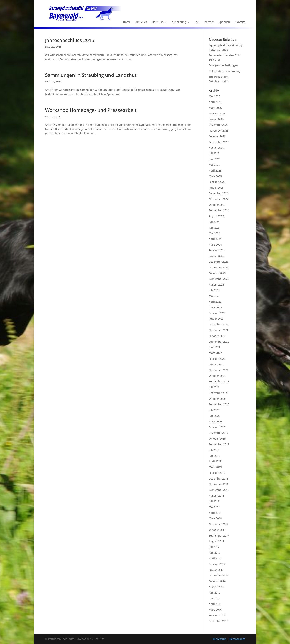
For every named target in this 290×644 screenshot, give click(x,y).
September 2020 (219, 404)
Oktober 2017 (217, 530)
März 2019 (215, 467)
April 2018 (215, 513)
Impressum (220, 639)
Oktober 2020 (217, 399)
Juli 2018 (214, 501)
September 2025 (219, 142)
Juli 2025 (214, 153)
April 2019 (215, 461)
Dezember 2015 (219, 621)
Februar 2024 (217, 250)
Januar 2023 (216, 319)
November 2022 (219, 330)
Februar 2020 (217, 427)
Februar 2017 (217, 564)
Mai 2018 (214, 507)
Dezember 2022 (219, 324)
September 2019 (219, 444)
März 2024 (215, 245)
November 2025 (219, 130)
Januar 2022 (216, 364)
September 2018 (219, 490)
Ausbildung (179, 22)
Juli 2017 (214, 547)
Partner (209, 22)
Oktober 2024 (217, 205)
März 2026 (215, 108)
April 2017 (215, 558)
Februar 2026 (217, 113)
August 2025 (216, 148)
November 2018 (219, 484)
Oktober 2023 (217, 273)
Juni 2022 (215, 347)
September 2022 (219, 342)
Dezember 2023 (219, 262)
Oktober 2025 (217, 136)
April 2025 (215, 170)
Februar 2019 (217, 473)
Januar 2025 (216, 188)
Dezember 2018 (219, 479)
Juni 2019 (215, 456)
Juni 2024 (215, 228)
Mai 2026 (214, 96)
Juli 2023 (214, 290)
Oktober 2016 (217, 581)
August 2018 (216, 496)
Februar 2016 (217, 615)
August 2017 (216, 541)
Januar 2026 (216, 119)
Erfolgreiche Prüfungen (223, 65)
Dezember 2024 (219, 193)
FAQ (197, 22)
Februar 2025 (217, 182)
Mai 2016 (214, 598)
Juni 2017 (215, 553)
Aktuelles (141, 22)
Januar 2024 (216, 256)
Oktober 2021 (217, 376)
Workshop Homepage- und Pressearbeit (91, 110)
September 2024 (219, 210)
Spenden (224, 22)
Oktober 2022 (217, 336)
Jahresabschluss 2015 (70, 40)
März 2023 (215, 307)
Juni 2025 (215, 159)
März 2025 (215, 176)
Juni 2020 (215, 416)
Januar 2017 (216, 570)
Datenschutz (237, 639)
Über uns (158, 22)
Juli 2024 (214, 222)
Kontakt (240, 22)
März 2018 (215, 518)
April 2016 (215, 604)
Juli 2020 (214, 410)
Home (127, 22)
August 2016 (216, 587)
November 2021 (219, 370)
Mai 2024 (214, 233)
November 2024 (219, 199)
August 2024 (216, 216)
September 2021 (219, 381)
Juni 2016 (215, 593)
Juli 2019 (214, 450)
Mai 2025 (214, 165)
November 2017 (219, 524)
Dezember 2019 (219, 433)
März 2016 (215, 610)
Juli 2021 (214, 387)
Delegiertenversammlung (225, 71)
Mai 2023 (214, 296)
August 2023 (216, 285)
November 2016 (219, 575)
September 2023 (219, 279)
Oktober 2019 (217, 439)
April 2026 (215, 102)
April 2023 (215, 302)
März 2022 (215, 353)
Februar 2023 (217, 313)
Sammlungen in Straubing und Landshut (91, 75)
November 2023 (219, 267)
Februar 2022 (217, 359)
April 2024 (215, 239)
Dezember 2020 (219, 393)
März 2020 (215, 421)
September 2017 (219, 536)
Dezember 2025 (219, 125)
